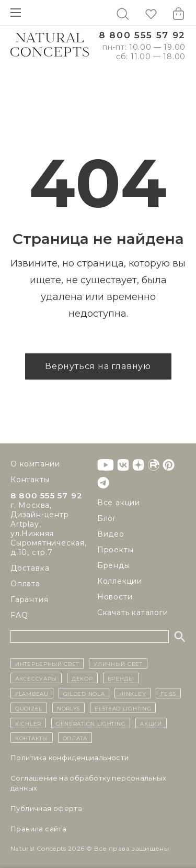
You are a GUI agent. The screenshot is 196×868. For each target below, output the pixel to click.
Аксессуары (36, 678)
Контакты (30, 480)
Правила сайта (38, 829)
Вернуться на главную (98, 366)
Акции (151, 723)
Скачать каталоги (133, 613)
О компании (35, 464)
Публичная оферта (46, 808)
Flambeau (32, 693)
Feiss (168, 693)
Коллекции (120, 581)
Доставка (30, 568)
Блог (107, 518)
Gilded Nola (84, 693)
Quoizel (29, 708)
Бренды (114, 565)
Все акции (119, 503)
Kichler (28, 723)
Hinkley (132, 693)
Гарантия (29, 599)
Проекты (116, 550)
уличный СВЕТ (118, 663)
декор (82, 678)
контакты (32, 738)
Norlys (68, 708)
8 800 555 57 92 (142, 35)
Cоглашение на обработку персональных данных (88, 783)
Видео (111, 534)
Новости (115, 597)
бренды (121, 678)
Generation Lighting (91, 723)
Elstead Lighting (123, 708)
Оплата (25, 584)
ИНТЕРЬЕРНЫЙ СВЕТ (47, 663)
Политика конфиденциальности (70, 758)
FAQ (19, 615)
